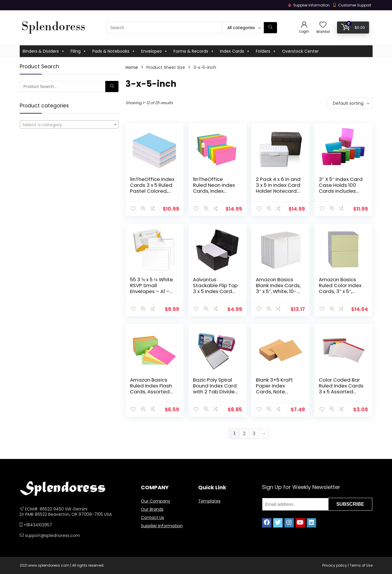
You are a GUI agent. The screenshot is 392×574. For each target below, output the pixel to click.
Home (132, 67)
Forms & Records (194, 51)
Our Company (156, 501)
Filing (79, 51)
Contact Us (152, 518)
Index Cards (235, 51)
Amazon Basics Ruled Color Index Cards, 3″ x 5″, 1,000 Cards (340, 288)
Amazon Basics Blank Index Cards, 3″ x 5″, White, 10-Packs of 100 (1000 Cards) (278, 291)
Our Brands (152, 509)
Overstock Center (300, 51)
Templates (209, 501)
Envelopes (154, 51)
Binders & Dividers (44, 51)
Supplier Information (162, 526)
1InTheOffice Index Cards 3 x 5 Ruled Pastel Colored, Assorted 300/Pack (152, 191)
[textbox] (69, 125)
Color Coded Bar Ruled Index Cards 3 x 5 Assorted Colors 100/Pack (341, 389)
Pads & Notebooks (114, 51)
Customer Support (355, 5)
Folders (266, 51)
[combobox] (69, 124)
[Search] (270, 28)
